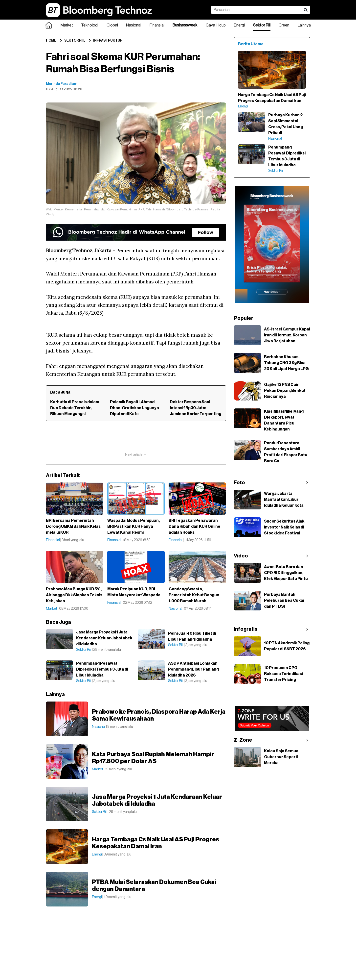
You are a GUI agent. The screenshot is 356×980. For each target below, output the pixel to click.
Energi (239, 25)
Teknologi (90, 25)
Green (284, 25)
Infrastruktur (108, 41)
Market (67, 25)
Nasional (134, 25)
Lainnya (304, 25)
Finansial (157, 25)
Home (51, 41)
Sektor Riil (262, 25)
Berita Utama (251, 44)
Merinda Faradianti (62, 84)
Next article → (136, 454)
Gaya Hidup (216, 25)
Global (112, 25)
